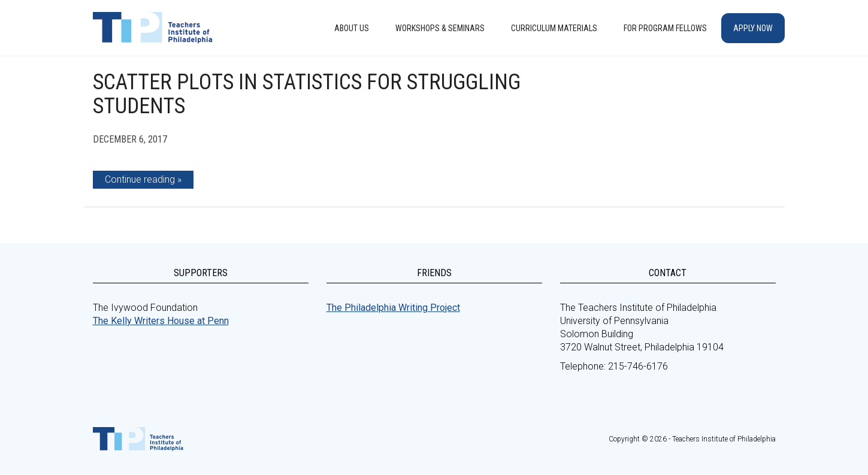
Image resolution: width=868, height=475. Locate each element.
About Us (352, 28)
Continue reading (140, 179)
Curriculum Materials (554, 28)
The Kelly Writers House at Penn (161, 321)
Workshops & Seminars (440, 28)
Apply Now (753, 28)
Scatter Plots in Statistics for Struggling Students (307, 94)
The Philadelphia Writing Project (393, 308)
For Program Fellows (665, 28)
